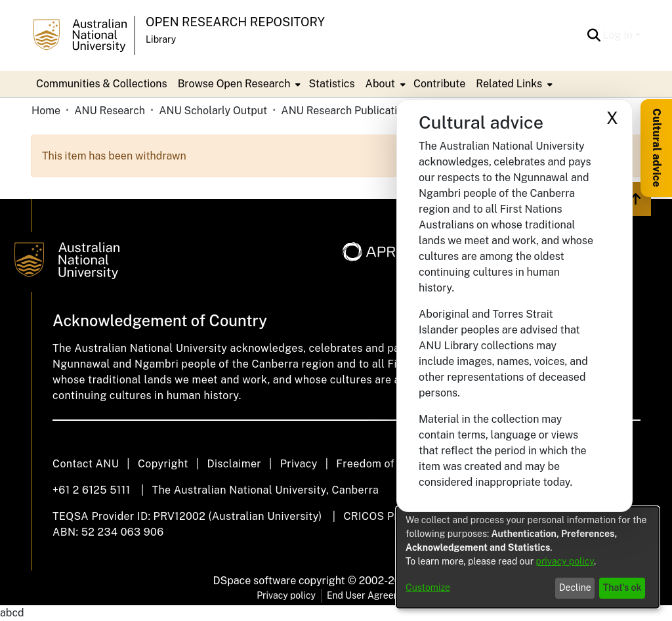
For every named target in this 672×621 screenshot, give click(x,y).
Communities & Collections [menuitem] (102, 84)
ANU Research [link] (110, 111)
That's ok (622, 588)
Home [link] (46, 111)
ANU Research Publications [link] (346, 111)
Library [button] (161, 39)
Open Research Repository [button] (235, 22)
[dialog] (528, 557)
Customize (428, 588)
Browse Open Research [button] (234, 84)
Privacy (299, 464)
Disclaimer (234, 464)
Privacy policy (286, 595)
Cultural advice (657, 148)
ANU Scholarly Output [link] (213, 111)
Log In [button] (619, 35)
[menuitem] (238, 84)
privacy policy (565, 561)
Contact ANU (86, 464)
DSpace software (255, 581)
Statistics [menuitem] (331, 84)
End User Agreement (371, 595)
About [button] (380, 84)
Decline (575, 588)
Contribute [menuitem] (439, 84)
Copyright (163, 464)
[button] (594, 35)
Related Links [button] (509, 84)
